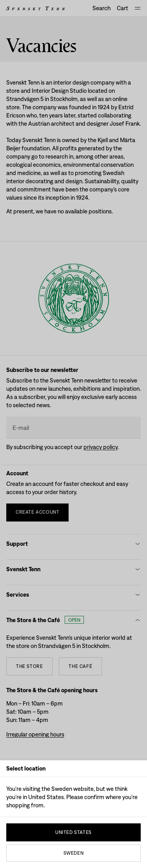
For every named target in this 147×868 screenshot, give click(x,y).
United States (73, 832)
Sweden (74, 853)
